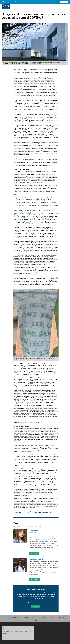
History (52, 617)
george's (28, 526)
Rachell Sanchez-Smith (15, 21)
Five (15, 86)
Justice (3, 11)
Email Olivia (34, 554)
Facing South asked (45, 272)
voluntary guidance (29, 473)
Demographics (16, 617)
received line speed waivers (26, 213)
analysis (36, 83)
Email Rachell (35, 579)
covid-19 (39, 526)
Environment (44, 617)
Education (34, 617)
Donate (36, 607)
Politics (35, 620)
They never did (47, 247)
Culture (7, 617)
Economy (8, 11)
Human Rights (61, 617)
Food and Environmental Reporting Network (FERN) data (34, 117)
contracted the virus (19, 144)
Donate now (64, 2)
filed (15, 432)
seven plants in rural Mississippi (31, 480)
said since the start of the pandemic (40, 232)
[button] (68, 5)
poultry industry (21, 526)
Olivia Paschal (6, 21)
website (41, 382)
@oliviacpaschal (33, 532)
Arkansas (34, 526)
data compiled (38, 187)
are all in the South (38, 79)
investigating (23, 435)
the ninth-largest (47, 179)
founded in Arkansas (30, 224)
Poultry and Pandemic (44, 542)
